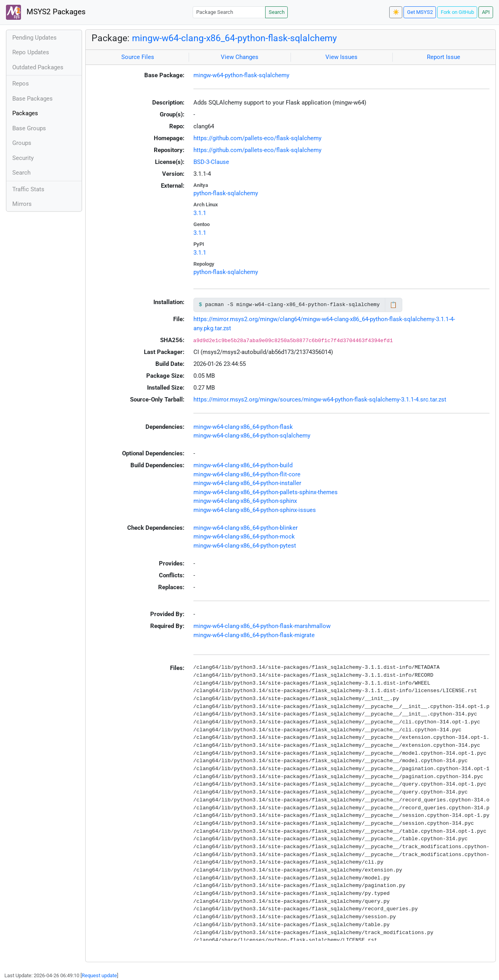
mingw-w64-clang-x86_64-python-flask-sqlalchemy (234, 38)
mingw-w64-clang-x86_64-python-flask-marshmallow (262, 626)
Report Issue (444, 57)
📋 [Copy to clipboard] (393, 305)
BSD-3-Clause (211, 162)
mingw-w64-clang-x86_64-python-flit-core (247, 474)
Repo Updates (31, 52)
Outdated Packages (38, 67)
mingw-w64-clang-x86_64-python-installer (247, 483)
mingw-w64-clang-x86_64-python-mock (244, 537)
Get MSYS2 (420, 12)
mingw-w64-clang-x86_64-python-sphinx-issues (255, 510)
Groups (22, 143)
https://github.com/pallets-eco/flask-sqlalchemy (257, 138)
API (486, 12)
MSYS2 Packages (46, 12)
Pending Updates (34, 38)
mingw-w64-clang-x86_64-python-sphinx (245, 501)
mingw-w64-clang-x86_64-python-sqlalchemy (252, 436)
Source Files (138, 57)
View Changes (240, 57)
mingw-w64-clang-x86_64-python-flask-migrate (254, 635)
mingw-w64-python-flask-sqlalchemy (241, 75)
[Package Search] (229, 12)
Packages (25, 113)
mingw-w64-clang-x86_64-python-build (243, 465)
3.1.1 (200, 213)
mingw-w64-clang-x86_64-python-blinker (246, 528)
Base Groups (29, 128)
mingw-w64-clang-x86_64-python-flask (243, 427)
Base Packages (33, 99)
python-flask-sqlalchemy (226, 193)
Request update (99, 975)
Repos (21, 84)
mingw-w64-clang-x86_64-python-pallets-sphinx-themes (266, 492)
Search (277, 12)
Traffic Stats (28, 189)
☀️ (396, 12)
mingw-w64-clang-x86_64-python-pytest (245, 546)
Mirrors (22, 204)
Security (23, 158)
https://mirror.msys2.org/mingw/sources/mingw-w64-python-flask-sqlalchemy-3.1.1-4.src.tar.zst (320, 400)
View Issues (341, 57)
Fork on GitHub (457, 12)
